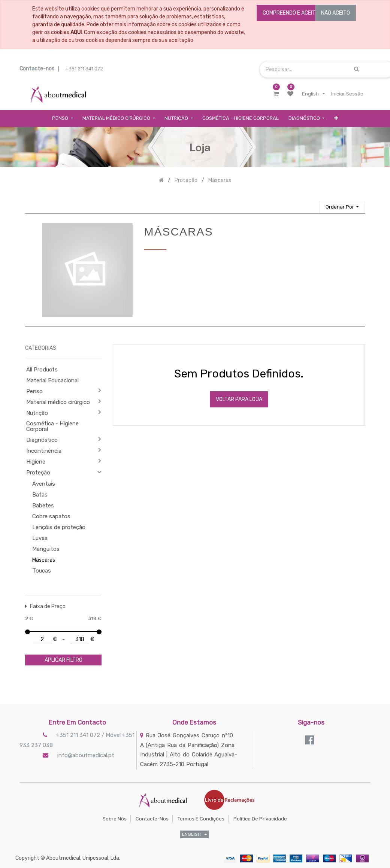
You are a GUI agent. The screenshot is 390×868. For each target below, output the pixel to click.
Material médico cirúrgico (58, 402)
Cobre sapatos (51, 516)
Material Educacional (52, 380)
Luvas (40, 538)
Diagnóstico (42, 440)
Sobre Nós (115, 819)
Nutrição (37, 413)
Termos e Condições (201, 819)
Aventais (44, 484)
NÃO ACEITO (335, 13)
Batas (40, 495)
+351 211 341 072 (84, 69)
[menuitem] (241, 119)
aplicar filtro (64, 660)
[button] (336, 119)
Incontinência (44, 451)
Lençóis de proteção (59, 527)
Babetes (43, 506)
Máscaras (44, 560)
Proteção (38, 473)
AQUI (76, 32)
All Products (42, 370)
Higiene (36, 462)
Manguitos (46, 549)
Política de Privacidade (260, 819)
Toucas (42, 571)
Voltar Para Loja (239, 399)
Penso (34, 391)
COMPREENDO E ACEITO (291, 13)
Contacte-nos (152, 819)
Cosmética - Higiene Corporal (52, 426)
